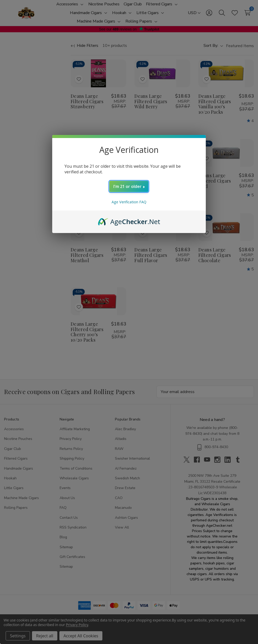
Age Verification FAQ (129, 202)
